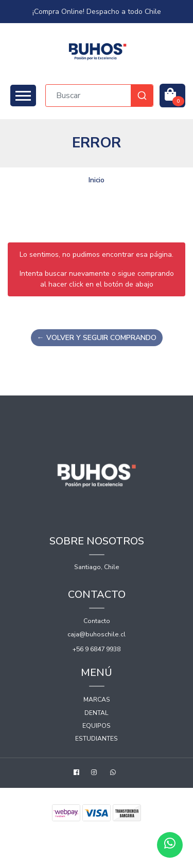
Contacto (97, 621)
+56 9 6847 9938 (97, 649)
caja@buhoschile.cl (97, 634)
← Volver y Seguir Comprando (97, 338)
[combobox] (99, 96)
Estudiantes (97, 739)
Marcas (97, 700)
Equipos (97, 726)
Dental (97, 713)
